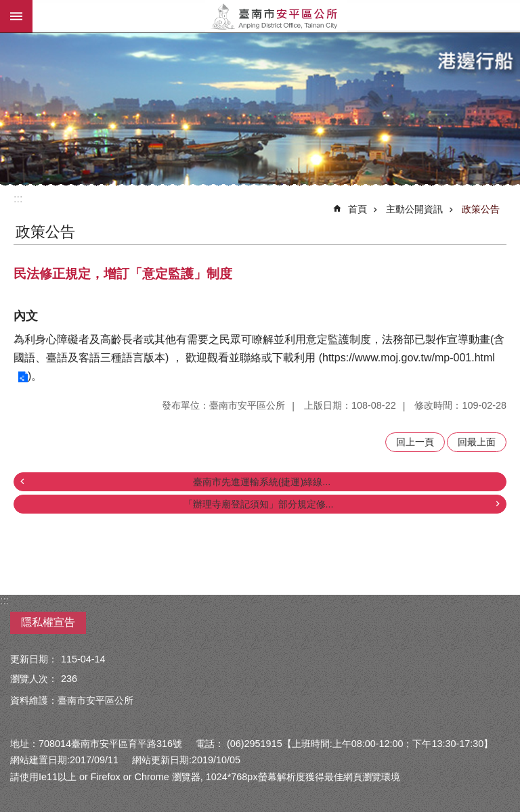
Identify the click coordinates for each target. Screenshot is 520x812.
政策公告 (481, 209)
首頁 (357, 209)
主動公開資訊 (414, 209)
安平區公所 (276, 16)
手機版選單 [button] (16, 16)
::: (18, 199)
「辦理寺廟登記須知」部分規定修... (259, 504)
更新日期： (34, 659)
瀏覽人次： (34, 679)
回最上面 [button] (477, 442)
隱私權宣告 (48, 622)
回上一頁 (415, 442)
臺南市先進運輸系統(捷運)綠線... (262, 482)
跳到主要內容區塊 (7, 7)
